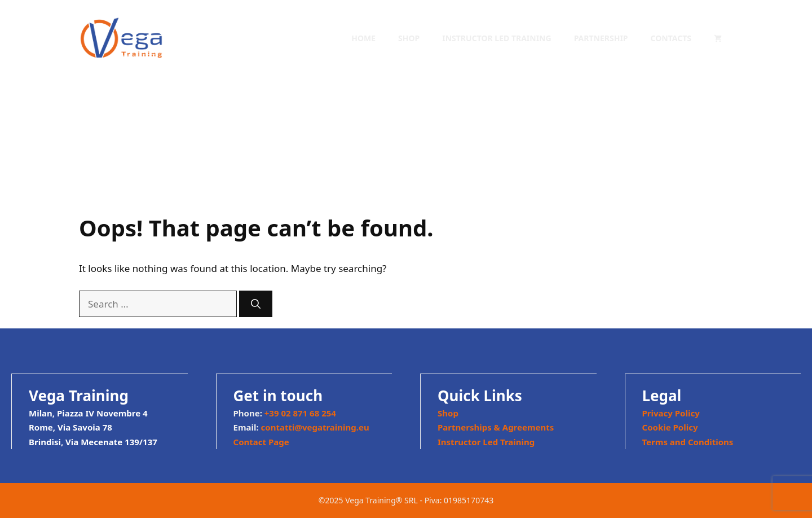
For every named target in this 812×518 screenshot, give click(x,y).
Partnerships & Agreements (496, 427)
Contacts (671, 38)
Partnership (601, 38)
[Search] (256, 304)
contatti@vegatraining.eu (315, 427)
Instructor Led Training (497, 38)
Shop (409, 38)
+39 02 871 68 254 (300, 413)
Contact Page (261, 442)
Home (363, 38)
